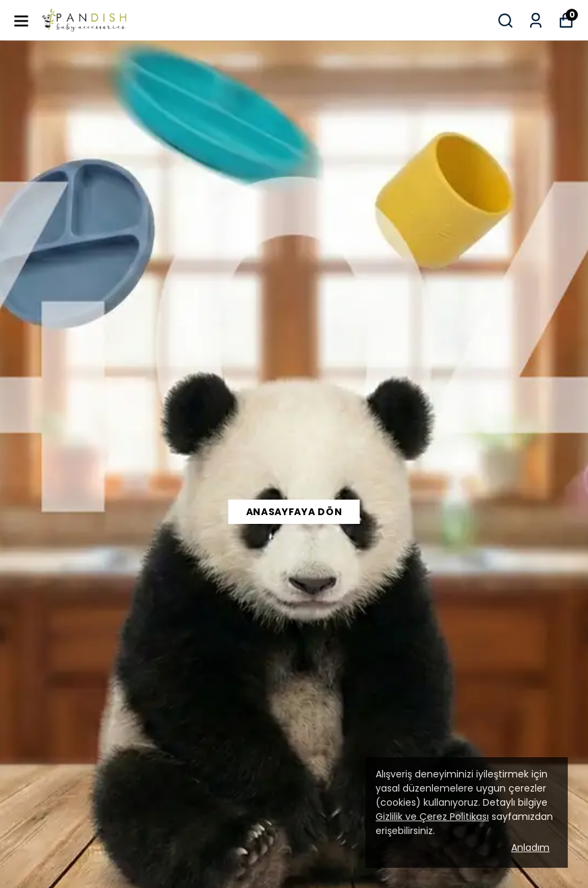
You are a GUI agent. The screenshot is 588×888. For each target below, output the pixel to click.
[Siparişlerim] (536, 21)
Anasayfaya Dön (294, 512)
